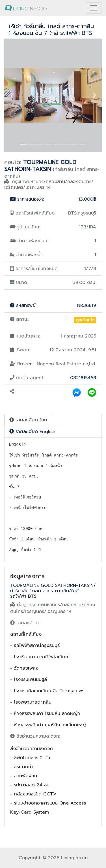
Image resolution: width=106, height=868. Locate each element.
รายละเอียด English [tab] (32, 432)
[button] (12, 95)
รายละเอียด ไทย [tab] (28, 420)
